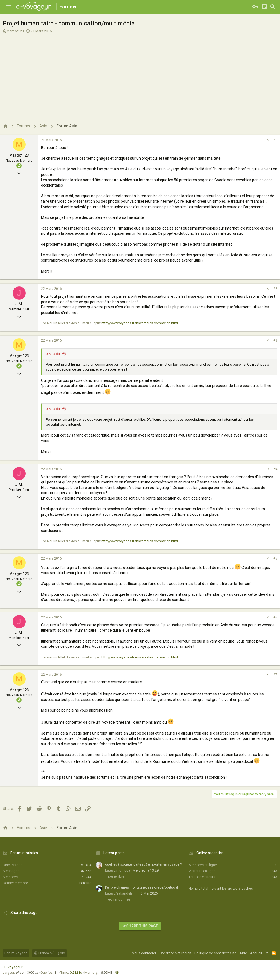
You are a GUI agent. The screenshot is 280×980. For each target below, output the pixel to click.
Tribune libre (115, 876)
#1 (275, 140)
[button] (8, 7)
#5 (275, 558)
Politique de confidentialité (215, 953)
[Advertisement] (139, 75)
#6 (275, 617)
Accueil (256, 953)
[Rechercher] (273, 7)
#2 (275, 289)
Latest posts (114, 853)
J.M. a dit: (53, 354)
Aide (243, 953)
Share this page (140, 926)
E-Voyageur (13, 967)
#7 (275, 675)
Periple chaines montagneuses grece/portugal (142, 887)
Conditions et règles (175, 953)
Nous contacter (144, 953)
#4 (275, 469)
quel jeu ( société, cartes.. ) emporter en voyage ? (144, 864)
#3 (275, 340)
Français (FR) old (49, 953)
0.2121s (76, 972)
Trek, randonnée (118, 899)
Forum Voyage (16, 953)
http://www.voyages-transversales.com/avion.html (140, 323)
